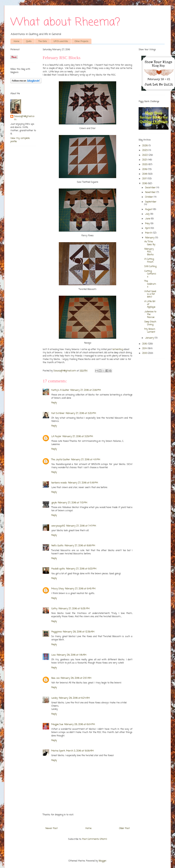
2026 (145, 146)
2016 (145, 184)
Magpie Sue (57, 724)
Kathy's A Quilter (60, 390)
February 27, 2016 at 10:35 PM (74, 609)
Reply (54, 403)
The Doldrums (150, 284)
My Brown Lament (150, 331)
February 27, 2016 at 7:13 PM (72, 503)
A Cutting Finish (149, 261)
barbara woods (59, 483)
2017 (145, 179)
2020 (145, 165)
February (150, 238)
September (151, 202)
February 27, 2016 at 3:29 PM (78, 437)
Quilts (29, 41)
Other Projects (81, 41)
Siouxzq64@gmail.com (24, 118)
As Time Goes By (150, 243)
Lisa (53, 655)
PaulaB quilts (58, 569)
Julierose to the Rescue (150, 315)
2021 (145, 160)
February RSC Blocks (149, 252)
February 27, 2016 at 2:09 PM (86, 390)
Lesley (55, 698)
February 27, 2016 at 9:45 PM (80, 589)
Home (16, 41)
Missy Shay (58, 589)
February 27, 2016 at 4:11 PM (86, 460)
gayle (54, 503)
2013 (145, 353)
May (148, 224)
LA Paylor (56, 437)
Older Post (124, 828)
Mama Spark (58, 751)
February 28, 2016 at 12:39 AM (79, 632)
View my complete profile (20, 140)
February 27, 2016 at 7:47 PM (81, 526)
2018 (145, 174)
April (148, 228)
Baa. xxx (55, 678)
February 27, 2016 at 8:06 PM (80, 546)
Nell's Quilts (57, 546)
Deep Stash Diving (150, 323)
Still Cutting (150, 267)
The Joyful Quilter (61, 460)
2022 (145, 155)
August (149, 209)
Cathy (54, 609)
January (150, 338)
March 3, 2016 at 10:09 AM (80, 751)
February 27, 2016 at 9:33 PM (81, 569)
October (149, 197)
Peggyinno (56, 632)
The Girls (43, 41)
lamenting (118, 349)
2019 (145, 169)
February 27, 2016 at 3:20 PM (81, 413)
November (151, 192)
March (149, 233)
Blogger (102, 861)
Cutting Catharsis (150, 274)
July (148, 214)
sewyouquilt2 (58, 526)
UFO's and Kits (61, 41)
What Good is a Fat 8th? (150, 294)
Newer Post (51, 828)
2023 (145, 150)
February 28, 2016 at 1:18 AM (71, 655)
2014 (145, 349)
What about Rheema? (65, 22)
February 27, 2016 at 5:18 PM (83, 483)
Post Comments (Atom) (94, 839)
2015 (145, 344)
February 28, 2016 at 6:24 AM (74, 698)
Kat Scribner (58, 413)
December (151, 188)
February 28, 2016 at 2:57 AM (76, 678)
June (148, 219)
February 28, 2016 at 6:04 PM (80, 724)
